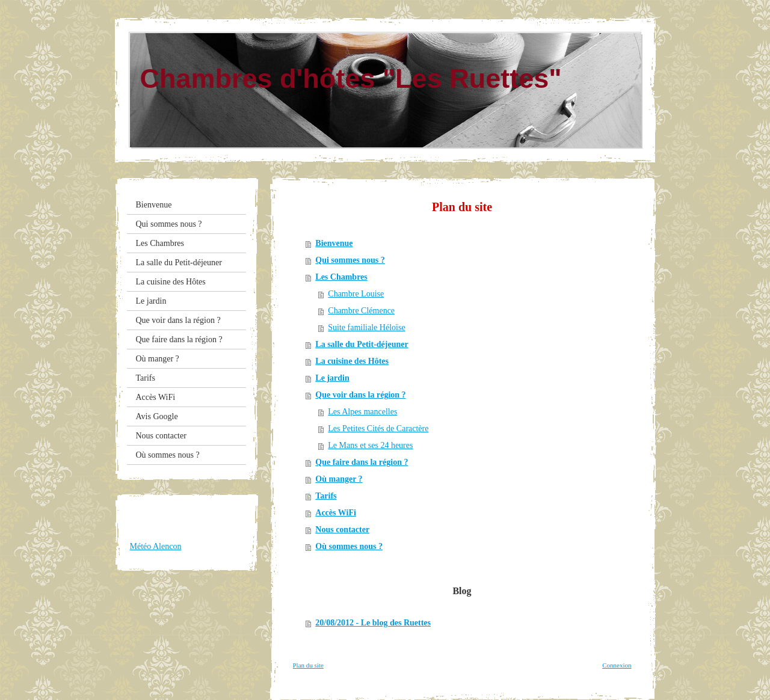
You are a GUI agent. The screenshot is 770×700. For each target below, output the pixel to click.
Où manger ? (339, 479)
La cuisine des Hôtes (352, 361)
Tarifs (326, 496)
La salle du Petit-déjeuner (362, 344)
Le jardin (332, 378)
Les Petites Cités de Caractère (378, 428)
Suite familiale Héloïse (366, 327)
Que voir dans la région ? (360, 395)
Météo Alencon (156, 546)
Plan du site (308, 665)
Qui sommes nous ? (350, 260)
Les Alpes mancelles (362, 412)
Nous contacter (342, 530)
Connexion (617, 665)
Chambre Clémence (361, 311)
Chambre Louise (356, 294)
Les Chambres (341, 277)
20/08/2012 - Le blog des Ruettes (373, 623)
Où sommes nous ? (349, 546)
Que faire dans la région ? (362, 462)
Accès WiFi (336, 513)
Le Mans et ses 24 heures (370, 445)
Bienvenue (334, 243)
